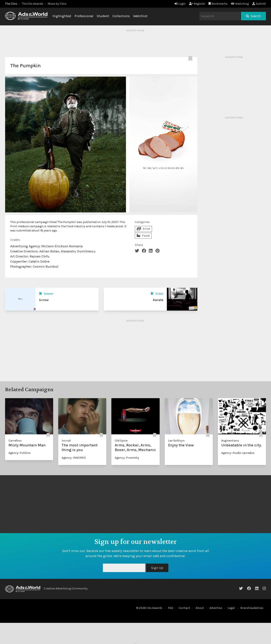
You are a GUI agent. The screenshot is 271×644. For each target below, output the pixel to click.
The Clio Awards (32, 4)
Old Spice (121, 441)
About (200, 608)
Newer (46, 294)
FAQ (171, 608)
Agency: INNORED (74, 458)
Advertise (216, 608)
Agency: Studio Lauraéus (238, 453)
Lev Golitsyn (176, 441)
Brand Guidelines (252, 608)
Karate (158, 300)
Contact (184, 608)
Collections (121, 16)
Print (143, 229)
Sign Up (157, 568)
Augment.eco (230, 441)
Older (157, 294)
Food (143, 236)
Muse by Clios (57, 4)
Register (197, 4)
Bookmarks (218, 4)
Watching (240, 4)
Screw (44, 300)
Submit (259, 4)
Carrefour (15, 441)
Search (253, 16)
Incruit (66, 441)
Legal (231, 608)
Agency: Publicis (20, 453)
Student (103, 16)
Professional (84, 16)
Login (180, 4)
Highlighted (62, 16)
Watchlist (140, 16)
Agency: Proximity (127, 458)
